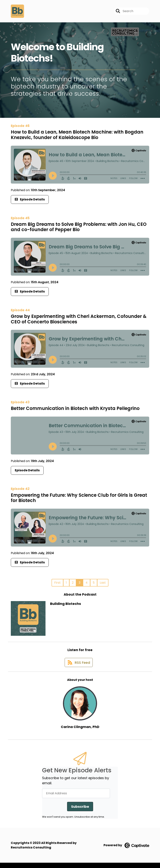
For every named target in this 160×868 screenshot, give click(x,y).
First (57, 585)
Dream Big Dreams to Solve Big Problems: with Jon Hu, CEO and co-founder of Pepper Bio (79, 229)
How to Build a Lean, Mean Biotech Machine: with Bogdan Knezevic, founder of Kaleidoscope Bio (77, 137)
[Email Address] (76, 799)
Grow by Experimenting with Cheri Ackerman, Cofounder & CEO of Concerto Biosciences (79, 321)
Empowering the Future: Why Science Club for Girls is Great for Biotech (79, 500)
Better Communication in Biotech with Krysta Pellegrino (75, 411)
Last (103, 585)
